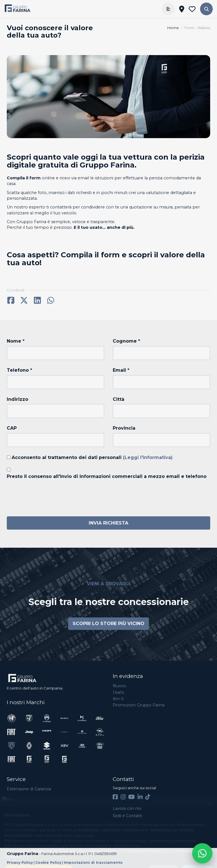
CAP (12, 428)
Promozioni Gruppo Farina (139, 705)
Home (173, 28)
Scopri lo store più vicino (108, 624)
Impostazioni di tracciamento (93, 862)
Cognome (126, 341)
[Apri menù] (168, 9)
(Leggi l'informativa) (148, 457)
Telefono (19, 370)
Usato (119, 692)
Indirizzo (18, 399)
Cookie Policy (48, 862)
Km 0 (118, 699)
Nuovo (119, 686)
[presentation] (50, 497)
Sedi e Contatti (127, 816)
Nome (16, 341)
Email (121, 370)
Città (119, 399)
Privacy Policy (20, 862)
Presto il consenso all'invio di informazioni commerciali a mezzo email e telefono (107, 476)
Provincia (124, 428)
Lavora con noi (127, 808)
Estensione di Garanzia (29, 789)
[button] (206, 9)
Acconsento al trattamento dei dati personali (92, 457)
